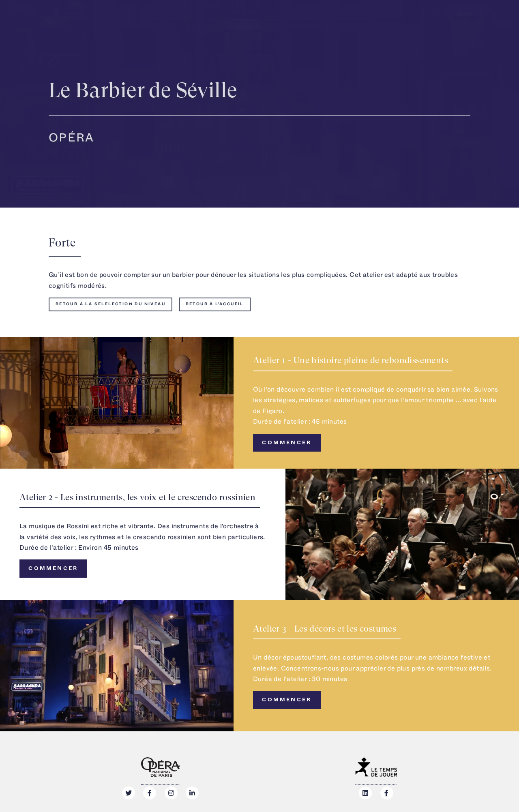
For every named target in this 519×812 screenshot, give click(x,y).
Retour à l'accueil (215, 304)
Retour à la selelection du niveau (110, 304)
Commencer (287, 443)
